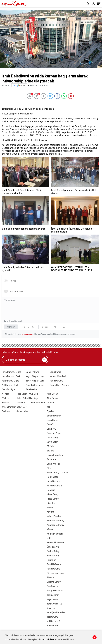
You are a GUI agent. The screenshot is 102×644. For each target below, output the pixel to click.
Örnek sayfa (53, 547)
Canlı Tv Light (8, 389)
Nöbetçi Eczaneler (35, 385)
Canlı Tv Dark (32, 372)
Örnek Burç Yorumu (59, 385)
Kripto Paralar (9, 407)
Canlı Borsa (55, 372)
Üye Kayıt (34, 398)
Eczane (50, 451)
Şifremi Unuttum (38, 402)
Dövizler (6, 398)
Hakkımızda (53, 477)
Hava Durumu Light (11, 372)
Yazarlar (21, 402)
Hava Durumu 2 (54, 485)
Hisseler (6, 402)
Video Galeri (23, 398)
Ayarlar (50, 411)
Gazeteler (21, 407)
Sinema (50, 577)
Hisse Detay (53, 494)
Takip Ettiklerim (55, 590)
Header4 (51, 490)
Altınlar (5, 394)
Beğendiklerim (54, 416)
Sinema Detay (54, 582)
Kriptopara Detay (55, 520)
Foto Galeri (22, 394)
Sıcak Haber (23, 411)
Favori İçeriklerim (55, 455)
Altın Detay (52, 394)
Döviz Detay (53, 437)
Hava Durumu (53, 481)
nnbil (49, 538)
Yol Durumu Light (10, 381)
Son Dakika (31, 389)
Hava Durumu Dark (11, 376)
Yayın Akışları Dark (35, 381)
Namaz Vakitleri (58, 376)
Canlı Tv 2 (51, 429)
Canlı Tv (51, 424)
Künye (50, 529)
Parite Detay (53, 551)
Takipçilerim (53, 595)
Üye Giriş (34, 394)
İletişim (50, 507)
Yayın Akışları (53, 599)
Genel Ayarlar (53, 464)
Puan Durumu (56, 381)
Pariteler (6, 411)
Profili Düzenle (54, 564)
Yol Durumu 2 (53, 621)
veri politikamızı (49, 639)
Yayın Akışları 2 (54, 604)
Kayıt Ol (51, 512)
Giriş (49, 468)
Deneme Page (54, 433)
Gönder (11, 327)
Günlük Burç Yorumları (58, 472)
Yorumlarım (53, 625)
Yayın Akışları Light (35, 376)
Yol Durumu (52, 617)
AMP (49, 407)
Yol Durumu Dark (10, 385)
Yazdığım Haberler (56, 612)
